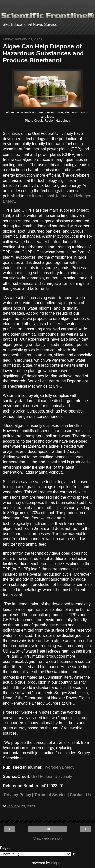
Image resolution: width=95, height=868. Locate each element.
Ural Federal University (52, 777)
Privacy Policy (18, 795)
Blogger (57, 863)
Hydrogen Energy (59, 767)
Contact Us (81, 795)
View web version (48, 838)
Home (47, 829)
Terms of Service (50, 795)
